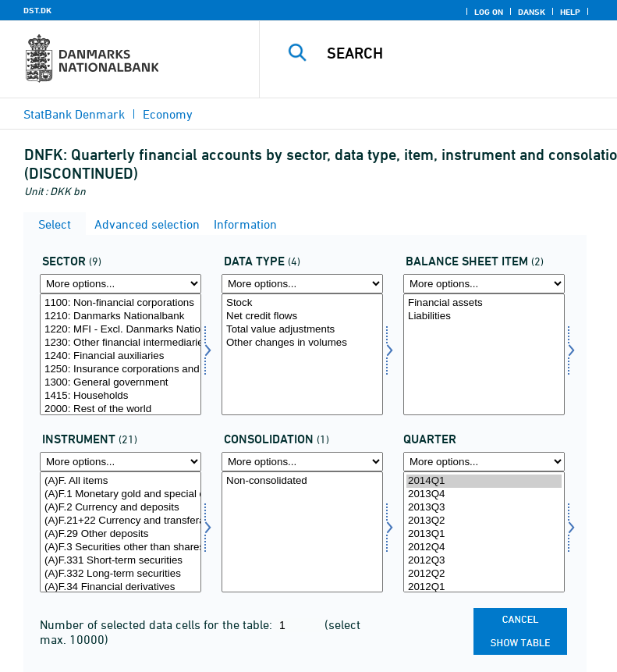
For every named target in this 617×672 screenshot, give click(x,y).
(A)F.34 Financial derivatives (121, 587)
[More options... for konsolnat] (302, 462)
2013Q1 (484, 534)
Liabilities (484, 316)
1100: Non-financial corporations (121, 303)
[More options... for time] (484, 462)
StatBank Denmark (74, 114)
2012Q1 (484, 587)
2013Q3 (484, 508)
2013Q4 (484, 494)
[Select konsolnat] (302, 532)
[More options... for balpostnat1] (484, 284)
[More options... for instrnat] (121, 462)
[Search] (462, 53)
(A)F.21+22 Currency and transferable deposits (121, 521)
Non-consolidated (302, 481)
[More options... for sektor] (121, 284)
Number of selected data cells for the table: (158, 624)
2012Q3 (484, 561)
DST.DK (37, 10)
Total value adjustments (302, 330)
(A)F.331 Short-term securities (121, 561)
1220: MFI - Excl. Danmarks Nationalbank (121, 330)
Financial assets (484, 303)
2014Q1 (484, 481)
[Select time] (484, 532)
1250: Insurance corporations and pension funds (121, 370)
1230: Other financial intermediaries (121, 343)
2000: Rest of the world (121, 409)
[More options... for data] (302, 284)
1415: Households (121, 396)
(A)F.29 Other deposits (121, 534)
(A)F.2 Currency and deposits (121, 508)
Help (570, 12)
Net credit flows (302, 316)
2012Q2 (484, 574)
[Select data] (302, 354)
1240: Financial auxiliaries (121, 356)
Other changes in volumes (302, 343)
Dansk (532, 12)
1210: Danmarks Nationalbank (121, 316)
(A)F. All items (121, 481)
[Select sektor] (121, 354)
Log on (489, 12)
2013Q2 (484, 521)
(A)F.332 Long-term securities (121, 574)
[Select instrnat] (121, 532)
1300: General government (121, 383)
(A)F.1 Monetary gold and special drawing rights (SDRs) (121, 494)
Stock (302, 303)
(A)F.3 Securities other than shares (121, 548)
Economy (168, 114)
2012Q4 (484, 548)
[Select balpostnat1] (484, 354)
